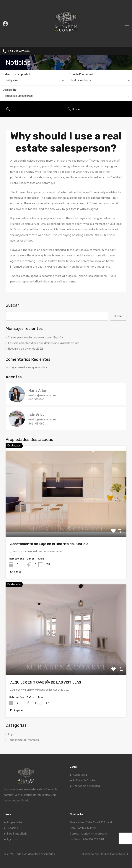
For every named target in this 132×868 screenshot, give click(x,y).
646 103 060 (36, 399)
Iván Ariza (36, 415)
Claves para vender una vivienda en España (35, 337)
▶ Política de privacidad (85, 786)
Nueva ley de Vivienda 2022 (25, 349)
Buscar (12, 305)
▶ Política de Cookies (83, 780)
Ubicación (9, 90)
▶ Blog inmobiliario (16, 834)
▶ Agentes (11, 839)
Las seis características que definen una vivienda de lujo (44, 343)
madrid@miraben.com (42, 395)
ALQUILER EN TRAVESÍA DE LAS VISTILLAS (46, 682)
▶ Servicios (11, 828)
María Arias (38, 390)
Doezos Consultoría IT (114, 854)
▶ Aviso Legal (79, 775)
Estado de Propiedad (16, 74)
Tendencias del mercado (23, 740)
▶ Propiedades (13, 822)
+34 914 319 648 (19, 51)
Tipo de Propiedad (81, 74)
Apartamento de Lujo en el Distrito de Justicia (49, 544)
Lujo (11, 734)
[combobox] (33, 81)
